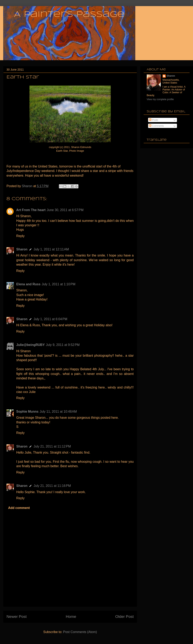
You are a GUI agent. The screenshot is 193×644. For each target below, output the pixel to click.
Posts (153, 120)
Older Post (124, 617)
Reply (20, 236)
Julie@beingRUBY (30, 345)
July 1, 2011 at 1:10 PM (59, 284)
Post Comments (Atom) (80, 632)
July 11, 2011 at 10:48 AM (58, 412)
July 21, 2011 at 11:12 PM (52, 446)
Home (71, 617)
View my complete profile (160, 99)
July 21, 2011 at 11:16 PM (52, 486)
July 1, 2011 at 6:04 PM (50, 319)
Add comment (19, 508)
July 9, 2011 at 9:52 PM (63, 345)
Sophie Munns (27, 412)
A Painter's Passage (69, 15)
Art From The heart (31, 210)
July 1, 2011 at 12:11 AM (51, 249)
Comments (156, 126)
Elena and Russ (28, 284)
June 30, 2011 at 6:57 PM (65, 210)
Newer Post (17, 617)
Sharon (22, 249)
